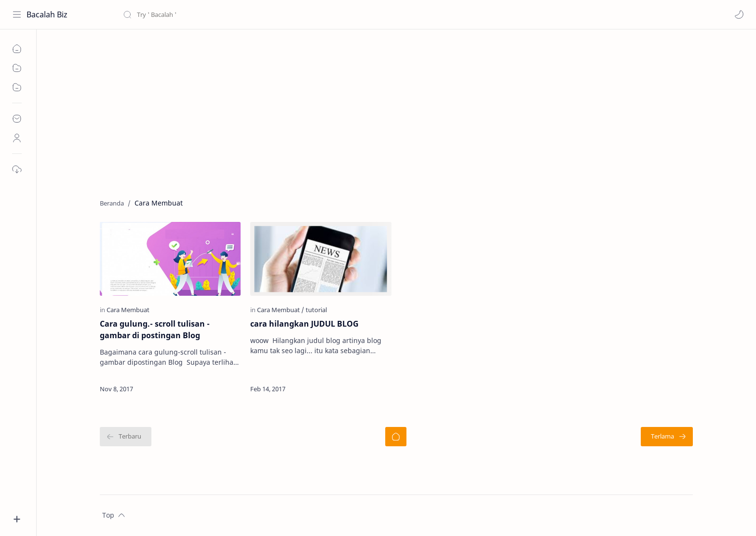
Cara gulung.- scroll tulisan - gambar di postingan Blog (155, 330)
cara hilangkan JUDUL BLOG (304, 324)
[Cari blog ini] (200, 14)
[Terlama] (667, 437)
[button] (739, 14)
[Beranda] (396, 437)
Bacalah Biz (47, 14)
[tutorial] (316, 310)
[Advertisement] (389, 111)
